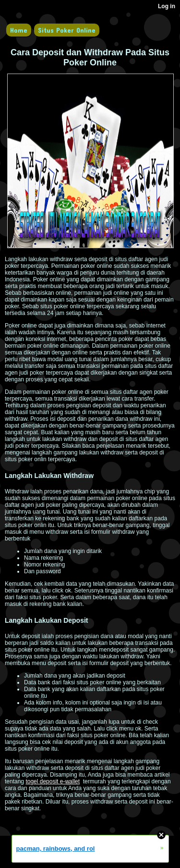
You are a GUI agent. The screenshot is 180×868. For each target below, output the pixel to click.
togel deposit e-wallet (53, 781)
